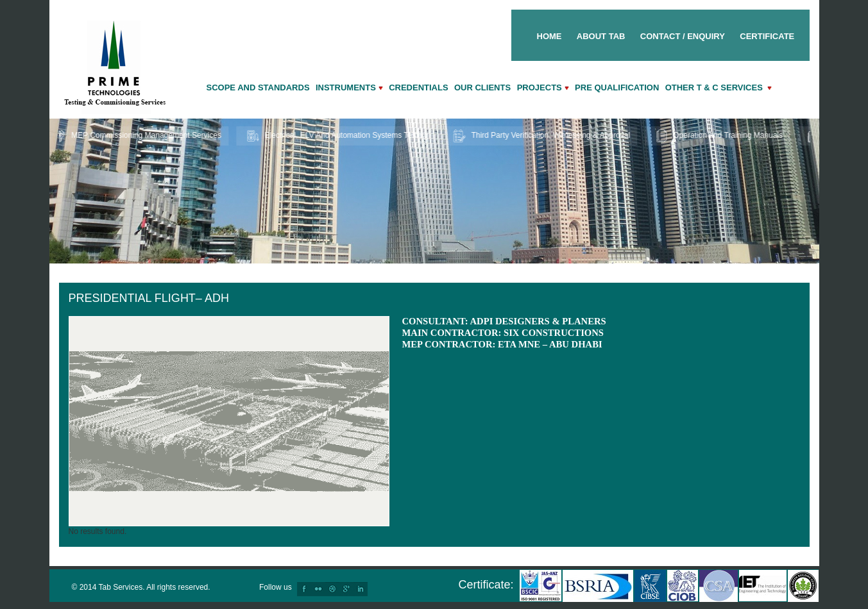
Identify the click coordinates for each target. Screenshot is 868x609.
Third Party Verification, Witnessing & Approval (544, 136)
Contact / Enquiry (683, 36)
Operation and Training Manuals (721, 136)
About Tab (601, 36)
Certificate (767, 36)
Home (549, 36)
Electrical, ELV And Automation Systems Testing (340, 136)
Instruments (349, 88)
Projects (543, 88)
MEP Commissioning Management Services (139, 136)
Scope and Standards (258, 88)
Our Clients (484, 88)
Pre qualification (617, 88)
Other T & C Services (719, 88)
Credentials (418, 88)
